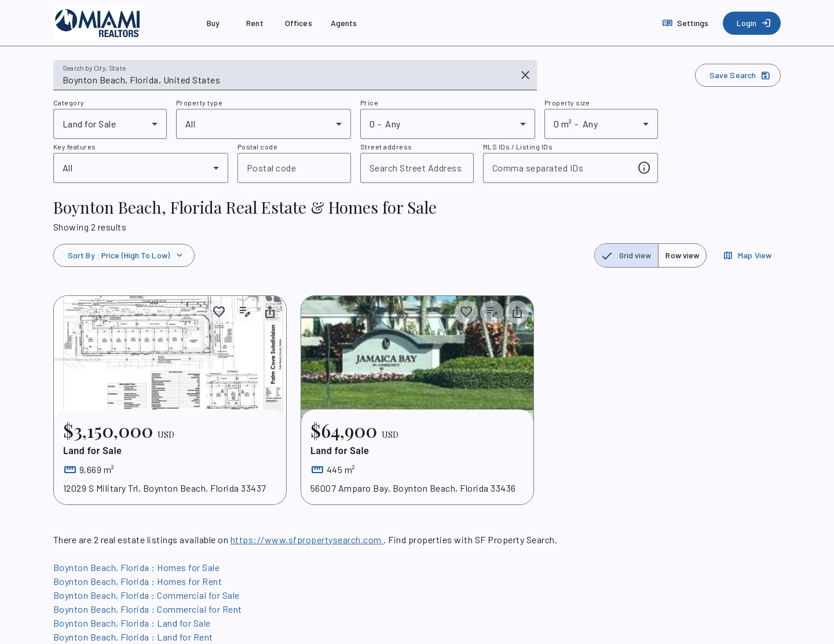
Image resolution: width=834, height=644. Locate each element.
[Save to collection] (219, 312)
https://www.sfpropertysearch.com (307, 539)
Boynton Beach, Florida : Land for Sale (132, 623)
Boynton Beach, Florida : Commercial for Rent (148, 609)
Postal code (257, 147)
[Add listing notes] (244, 312)
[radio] (627, 255)
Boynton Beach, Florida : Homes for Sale (136, 567)
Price (369, 103)
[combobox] (287, 80)
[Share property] (270, 312)
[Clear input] (525, 75)
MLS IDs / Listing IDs (518, 147)
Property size (567, 103)
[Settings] (687, 23)
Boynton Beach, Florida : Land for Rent (133, 637)
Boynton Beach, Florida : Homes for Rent (138, 581)
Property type (199, 103)
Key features (75, 147)
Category (69, 103)
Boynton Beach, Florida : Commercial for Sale (147, 595)
